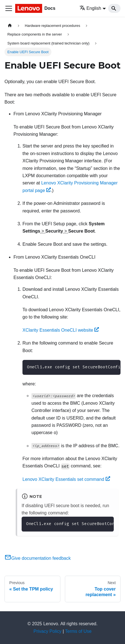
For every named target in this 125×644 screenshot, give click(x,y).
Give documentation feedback (38, 558)
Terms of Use (78, 631)
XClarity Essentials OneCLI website (61, 330)
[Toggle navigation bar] (9, 8)
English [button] (90, 8)
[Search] (114, 8)
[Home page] (10, 26)
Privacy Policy (47, 631)
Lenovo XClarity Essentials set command (66, 479)
